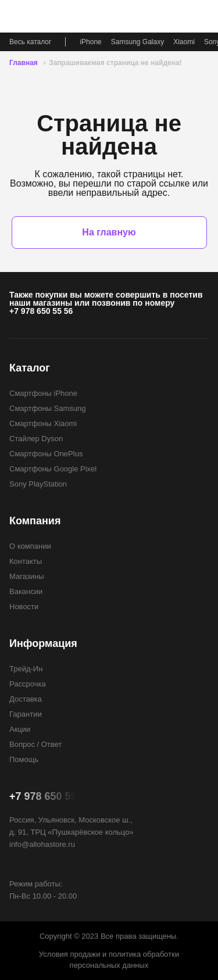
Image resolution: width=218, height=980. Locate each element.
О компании (30, 546)
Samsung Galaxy (137, 42)
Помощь (24, 759)
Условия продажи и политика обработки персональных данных (109, 960)
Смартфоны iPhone (43, 393)
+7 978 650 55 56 (41, 311)
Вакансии (26, 591)
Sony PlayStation (38, 484)
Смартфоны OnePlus (46, 454)
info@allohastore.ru (42, 844)
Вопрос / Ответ (35, 744)
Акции (20, 729)
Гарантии (26, 714)
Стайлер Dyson (36, 439)
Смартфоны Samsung (47, 408)
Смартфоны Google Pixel (53, 469)
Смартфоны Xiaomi (43, 423)
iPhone (90, 42)
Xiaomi (184, 42)
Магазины (27, 576)
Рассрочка (28, 684)
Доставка (26, 699)
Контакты (26, 561)
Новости (24, 607)
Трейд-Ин (26, 669)
